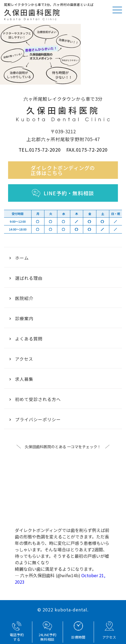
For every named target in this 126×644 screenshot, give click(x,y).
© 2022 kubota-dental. (63, 610)
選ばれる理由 (26, 278)
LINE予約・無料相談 (63, 193)
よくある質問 (26, 339)
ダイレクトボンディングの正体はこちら (63, 170)
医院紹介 (21, 298)
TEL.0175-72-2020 (40, 150)
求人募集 (21, 379)
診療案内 (21, 318)
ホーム (19, 258)
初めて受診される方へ (35, 399)
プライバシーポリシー (35, 419)
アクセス (21, 359)
